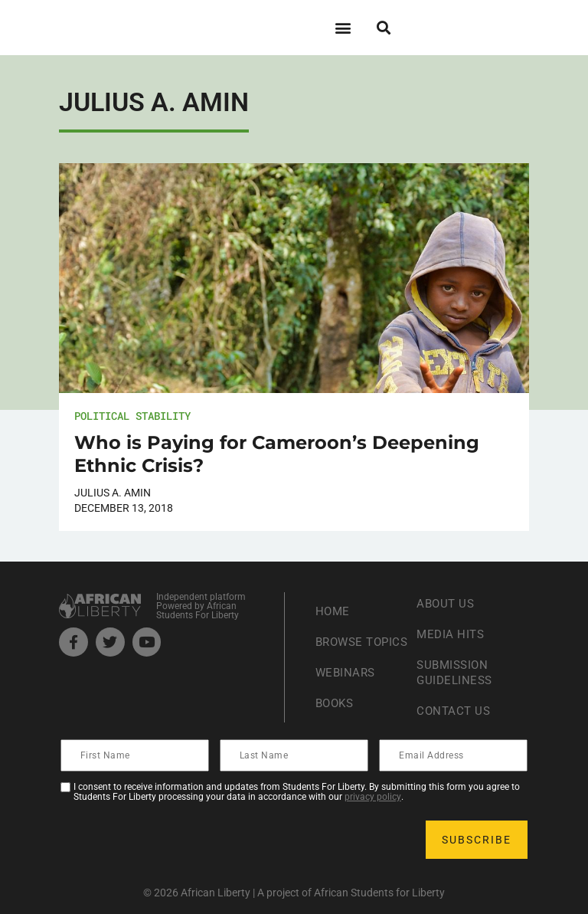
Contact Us (455, 711)
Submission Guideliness (456, 672)
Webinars (347, 680)
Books (336, 711)
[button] (343, 27)
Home (333, 603)
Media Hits (452, 634)
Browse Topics (341, 642)
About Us (447, 603)
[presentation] (178, 840)
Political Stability (132, 416)
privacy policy (373, 797)
